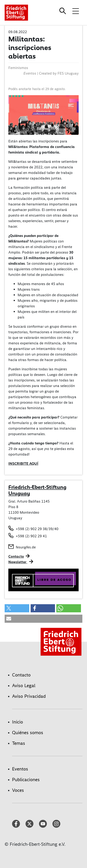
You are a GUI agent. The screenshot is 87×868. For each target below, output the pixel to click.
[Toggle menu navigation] (76, 11)
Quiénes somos (28, 733)
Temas (19, 743)
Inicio (18, 722)
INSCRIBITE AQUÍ (23, 464)
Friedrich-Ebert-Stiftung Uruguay (37, 490)
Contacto (16, 556)
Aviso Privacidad (29, 696)
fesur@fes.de (26, 547)
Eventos (20, 769)
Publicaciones (26, 780)
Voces (18, 790)
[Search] (63, 11)
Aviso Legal (24, 686)
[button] (17, 608)
